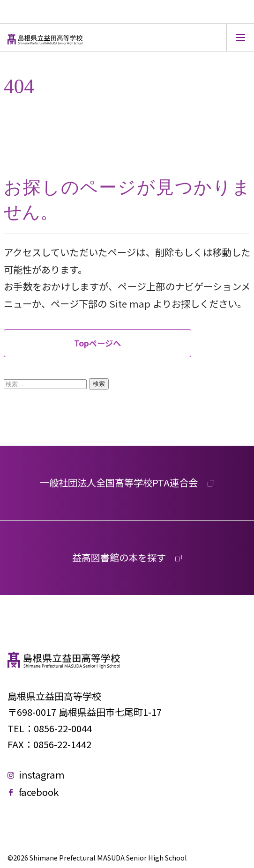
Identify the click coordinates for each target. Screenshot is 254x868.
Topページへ (97, 343)
